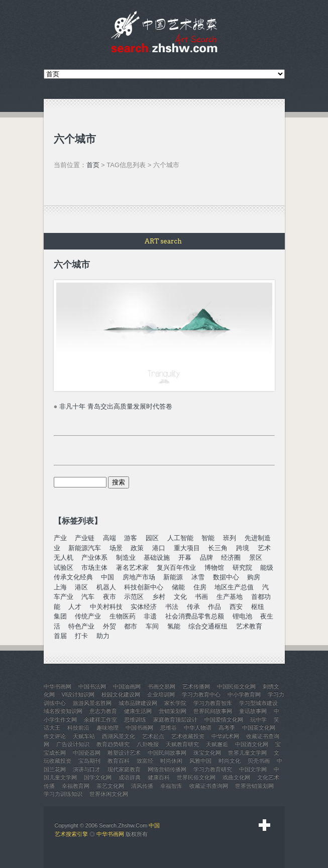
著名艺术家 (132, 568)
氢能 (174, 626)
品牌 (206, 557)
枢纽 (258, 607)
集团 (60, 616)
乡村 (159, 597)
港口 (159, 548)
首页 (93, 165)
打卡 (81, 636)
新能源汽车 (85, 548)
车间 (152, 626)
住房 (200, 587)
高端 (110, 538)
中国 (107, 577)
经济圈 (231, 557)
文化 (180, 597)
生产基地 (230, 597)
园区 (152, 538)
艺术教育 (249, 626)
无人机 (64, 557)
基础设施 (157, 557)
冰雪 (198, 577)
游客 (131, 538)
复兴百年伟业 (176, 568)
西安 (236, 607)
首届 (60, 636)
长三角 (218, 548)
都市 (131, 626)
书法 (172, 607)
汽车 (88, 597)
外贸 (110, 626)
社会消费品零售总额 (195, 616)
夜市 (110, 597)
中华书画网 (110, 834)
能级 (267, 568)
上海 (60, 587)
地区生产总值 (234, 587)
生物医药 (123, 616)
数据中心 (226, 577)
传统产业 (88, 616)
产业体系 (94, 557)
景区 (256, 557)
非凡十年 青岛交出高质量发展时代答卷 (116, 406)
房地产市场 (139, 577)
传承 (193, 607)
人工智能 (180, 538)
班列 (230, 538)
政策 (137, 548)
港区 (81, 587)
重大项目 (187, 548)
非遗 (150, 616)
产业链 (85, 538)
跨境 (243, 548)
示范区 (134, 597)
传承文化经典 (73, 577)
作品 (214, 607)
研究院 (242, 568)
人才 (75, 607)
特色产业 (81, 626)
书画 (201, 597)
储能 (178, 587)
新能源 (173, 577)
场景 (116, 548)
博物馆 (214, 568)
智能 (208, 538)
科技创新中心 (144, 587)
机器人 (106, 587)
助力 (103, 636)
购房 (254, 577)
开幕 (185, 557)
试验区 (64, 568)
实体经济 (144, 607)
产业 (60, 538)
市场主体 (94, 568)
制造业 (126, 557)
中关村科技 (106, 607)
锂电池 (242, 616)
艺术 (264, 548)
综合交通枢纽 (208, 626)
